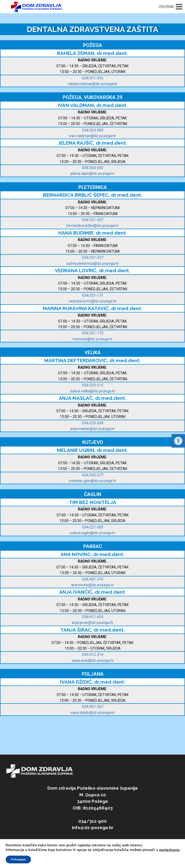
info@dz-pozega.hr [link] (93, 828)
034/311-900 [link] (92, 821)
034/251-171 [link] (93, 295)
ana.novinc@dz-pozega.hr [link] (92, 585)
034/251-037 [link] (93, 220)
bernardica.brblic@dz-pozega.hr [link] (93, 226)
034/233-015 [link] (93, 385)
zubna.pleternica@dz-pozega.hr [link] (92, 263)
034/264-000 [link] (93, 168)
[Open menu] (171, 7)
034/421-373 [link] (93, 579)
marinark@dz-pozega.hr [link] (93, 339)
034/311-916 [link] (93, 78)
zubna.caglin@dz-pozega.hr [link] (92, 533)
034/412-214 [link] (93, 655)
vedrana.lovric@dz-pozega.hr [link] (92, 301)
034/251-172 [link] (93, 333)
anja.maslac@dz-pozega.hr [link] (92, 429)
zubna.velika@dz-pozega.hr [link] (93, 391)
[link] (178, 441)
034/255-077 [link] (93, 475)
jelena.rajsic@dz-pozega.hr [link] (92, 173)
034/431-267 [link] (93, 707)
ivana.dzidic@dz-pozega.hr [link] (92, 713)
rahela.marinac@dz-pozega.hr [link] (93, 84)
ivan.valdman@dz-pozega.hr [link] (92, 136)
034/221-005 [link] (93, 527)
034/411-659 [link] (93, 617)
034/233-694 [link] (93, 423)
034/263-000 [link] (93, 130)
